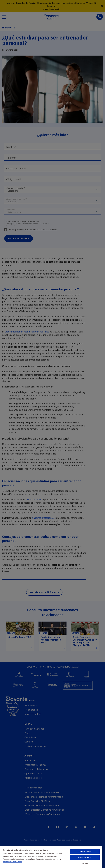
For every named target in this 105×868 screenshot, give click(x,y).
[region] (51, 857)
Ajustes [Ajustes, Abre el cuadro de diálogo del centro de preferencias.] (85, 863)
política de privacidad (13, 862)
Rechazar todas (85, 857)
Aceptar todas (85, 852)
